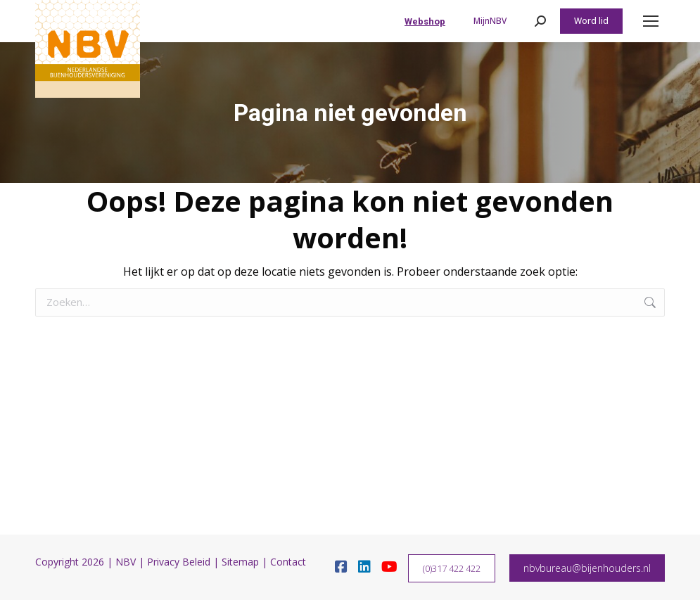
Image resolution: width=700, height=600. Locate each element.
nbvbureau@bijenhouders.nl (587, 568)
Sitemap (240, 562)
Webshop (425, 21)
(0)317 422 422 (452, 568)
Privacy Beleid (179, 562)
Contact (288, 562)
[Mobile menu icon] (651, 21)
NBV (126, 562)
